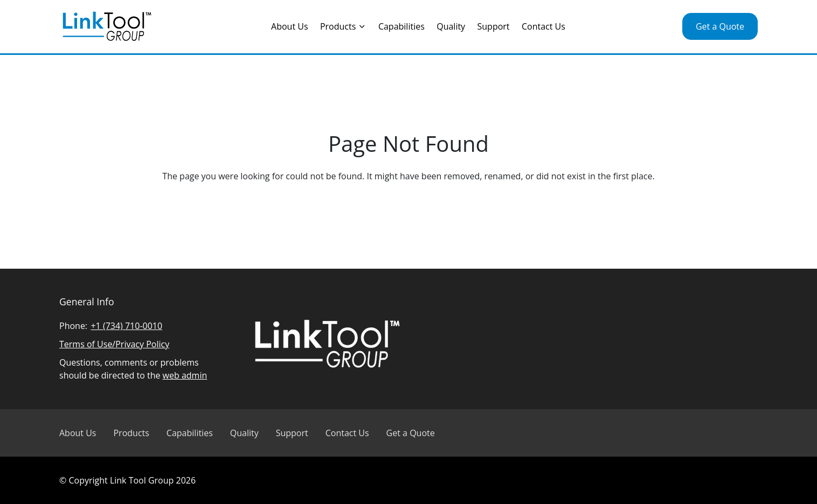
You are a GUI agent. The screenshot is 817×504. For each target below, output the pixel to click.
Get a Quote (720, 26)
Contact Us (543, 26)
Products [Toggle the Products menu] (343, 26)
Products (131, 433)
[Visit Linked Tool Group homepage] (107, 27)
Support (494, 26)
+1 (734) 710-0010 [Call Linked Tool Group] (126, 326)
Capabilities (401, 26)
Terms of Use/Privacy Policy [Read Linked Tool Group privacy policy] (114, 344)
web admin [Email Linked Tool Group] (185, 375)
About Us (290, 26)
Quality (451, 26)
